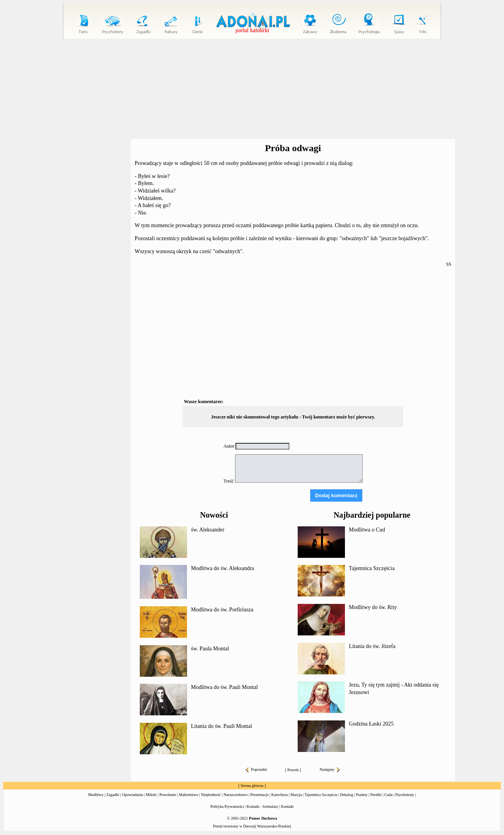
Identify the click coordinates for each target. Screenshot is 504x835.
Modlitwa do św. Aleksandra (222, 568)
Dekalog (346, 795)
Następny (330, 769)
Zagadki (113, 795)
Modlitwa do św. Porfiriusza (222, 610)
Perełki (376, 795)
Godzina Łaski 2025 (371, 724)
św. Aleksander (208, 530)
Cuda (388, 795)
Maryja (296, 795)
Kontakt (287, 806)
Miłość (151, 795)
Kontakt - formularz (263, 806)
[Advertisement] (252, 89)
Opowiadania (132, 795)
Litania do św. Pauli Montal (221, 726)
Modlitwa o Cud (367, 530)
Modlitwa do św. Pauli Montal (224, 687)
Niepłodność (211, 795)
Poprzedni (256, 769)
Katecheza (280, 795)
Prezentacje (259, 795)
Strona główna (252, 786)
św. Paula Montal (210, 649)
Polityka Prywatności (227, 806)
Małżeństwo (188, 795)
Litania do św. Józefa (372, 646)
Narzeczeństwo (236, 795)
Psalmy (362, 795)
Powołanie (168, 795)
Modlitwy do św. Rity (373, 607)
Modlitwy (96, 795)
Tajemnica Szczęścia (372, 568)
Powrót (293, 770)
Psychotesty (405, 795)
